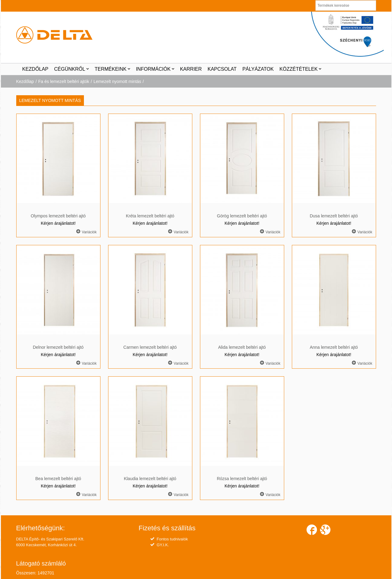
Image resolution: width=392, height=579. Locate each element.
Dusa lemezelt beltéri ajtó (334, 216)
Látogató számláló (41, 563)
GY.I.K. (163, 545)
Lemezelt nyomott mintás (117, 81)
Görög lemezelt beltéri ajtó (242, 216)
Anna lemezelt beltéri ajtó (334, 347)
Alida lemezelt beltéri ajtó (242, 347)
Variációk (86, 232)
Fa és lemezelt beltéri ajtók (64, 81)
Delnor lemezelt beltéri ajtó (58, 347)
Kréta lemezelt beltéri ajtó (150, 216)
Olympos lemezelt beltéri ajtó (58, 216)
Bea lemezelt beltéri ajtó (58, 479)
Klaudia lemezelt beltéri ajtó (150, 479)
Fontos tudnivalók (172, 539)
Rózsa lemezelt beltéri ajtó (242, 479)
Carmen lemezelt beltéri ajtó (150, 347)
